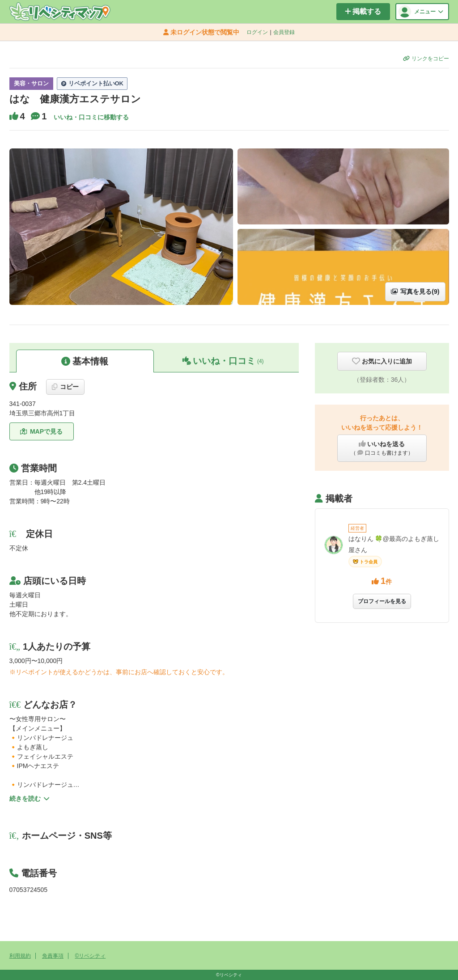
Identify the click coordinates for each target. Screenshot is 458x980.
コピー (65, 387)
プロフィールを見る (382, 601)
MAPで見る (41, 431)
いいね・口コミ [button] (223, 361)
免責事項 (53, 956)
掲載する (363, 11)
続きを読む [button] (30, 798)
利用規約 (20, 956)
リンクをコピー (426, 59)
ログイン (257, 32)
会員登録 (284, 32)
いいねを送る (382, 448)
